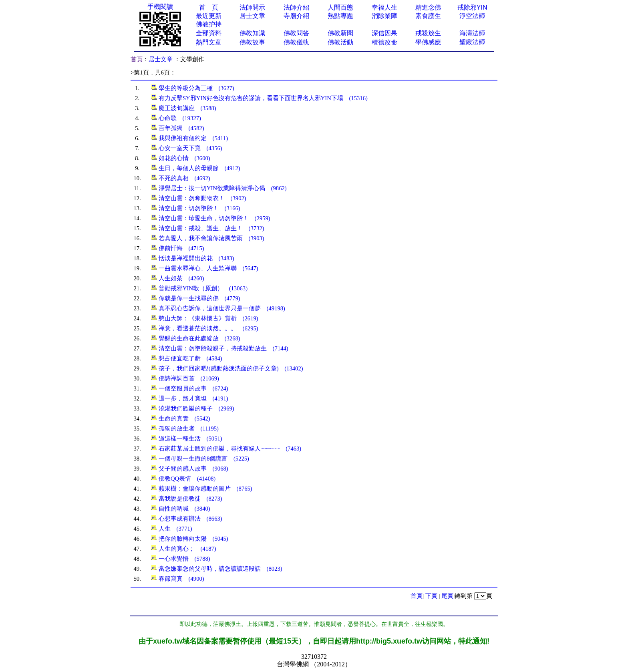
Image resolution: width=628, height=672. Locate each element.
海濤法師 (472, 33)
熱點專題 (340, 16)
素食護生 (428, 16)
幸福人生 (384, 7)
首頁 (137, 59)
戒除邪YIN (472, 7)
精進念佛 (428, 7)
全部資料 (209, 33)
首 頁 (209, 7)
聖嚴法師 (472, 42)
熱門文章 (209, 42)
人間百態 (340, 7)
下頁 (431, 596)
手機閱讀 (160, 7)
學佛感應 (428, 42)
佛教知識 (252, 33)
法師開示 (252, 7)
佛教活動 (340, 42)
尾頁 (447, 596)
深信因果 (384, 33)
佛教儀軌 (296, 42)
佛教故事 (252, 42)
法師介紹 (296, 7)
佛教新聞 (340, 33)
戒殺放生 (428, 33)
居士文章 (252, 16)
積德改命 (384, 42)
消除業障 (384, 16)
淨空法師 (472, 16)
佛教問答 (296, 33)
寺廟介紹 (296, 16)
